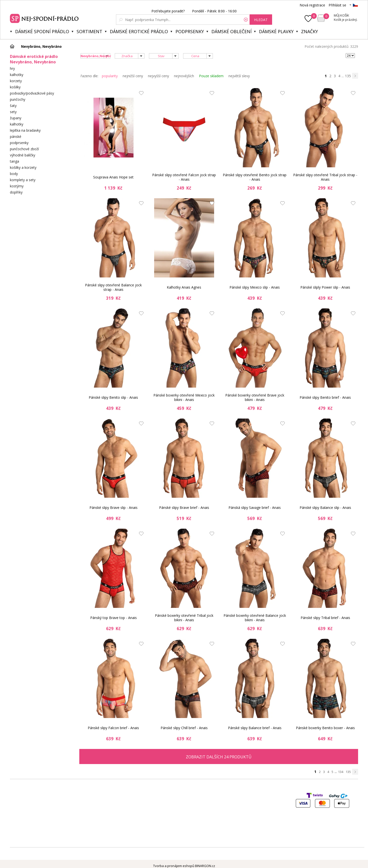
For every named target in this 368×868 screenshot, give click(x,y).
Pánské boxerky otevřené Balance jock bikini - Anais (255, 618)
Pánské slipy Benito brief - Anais (325, 397)
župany (16, 118)
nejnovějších (184, 76)
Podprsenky (190, 31)
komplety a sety (23, 180)
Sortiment (89, 31)
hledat (261, 20)
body (14, 174)
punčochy (18, 99)
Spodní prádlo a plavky (45, 18)
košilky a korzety (23, 167)
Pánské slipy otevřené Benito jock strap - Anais (255, 177)
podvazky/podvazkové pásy (32, 93)
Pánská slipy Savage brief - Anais (255, 508)
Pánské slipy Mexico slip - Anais (255, 287)
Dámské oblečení (231, 31)
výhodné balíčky (23, 155)
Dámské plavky (276, 31)
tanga (14, 161)
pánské (16, 136)
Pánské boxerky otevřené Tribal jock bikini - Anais (184, 618)
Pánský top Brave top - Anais (113, 618)
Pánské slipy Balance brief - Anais (255, 728)
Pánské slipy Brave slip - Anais (113, 508)
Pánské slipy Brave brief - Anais (184, 508)
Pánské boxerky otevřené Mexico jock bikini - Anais (184, 397)
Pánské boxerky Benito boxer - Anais (325, 728)
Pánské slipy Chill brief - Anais (184, 728)
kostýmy (17, 186)
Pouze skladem (211, 76)
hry (12, 68)
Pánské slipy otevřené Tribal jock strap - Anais (325, 177)
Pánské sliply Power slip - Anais (325, 287)
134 (341, 772)
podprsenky (19, 143)
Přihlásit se (337, 5)
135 (348, 76)
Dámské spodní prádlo (42, 31)
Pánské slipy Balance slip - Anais (325, 508)
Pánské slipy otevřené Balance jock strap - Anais (113, 287)
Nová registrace (312, 5)
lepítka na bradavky (25, 130)
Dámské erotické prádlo (139, 31)
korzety (16, 81)
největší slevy (239, 76)
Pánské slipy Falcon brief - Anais (113, 728)
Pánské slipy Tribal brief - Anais (325, 618)
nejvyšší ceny (158, 76)
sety (13, 112)
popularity (110, 76)
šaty (13, 106)
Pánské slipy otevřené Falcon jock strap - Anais (184, 177)
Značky (310, 31)
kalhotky (17, 75)
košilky (15, 87)
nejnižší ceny (133, 76)
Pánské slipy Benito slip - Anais (113, 397)
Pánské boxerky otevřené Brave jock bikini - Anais (255, 397)
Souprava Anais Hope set (113, 177)
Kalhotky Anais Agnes (184, 287)
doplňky (16, 192)
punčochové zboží (24, 149)
